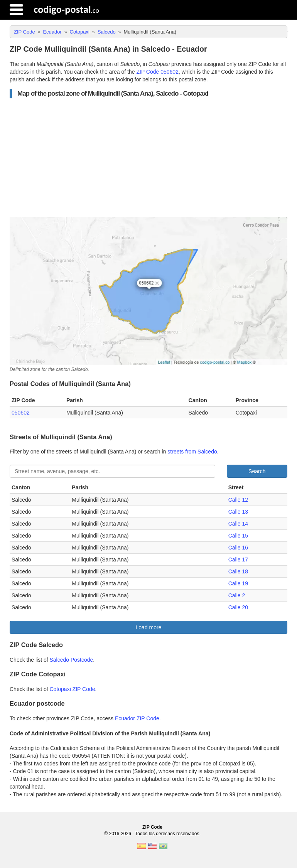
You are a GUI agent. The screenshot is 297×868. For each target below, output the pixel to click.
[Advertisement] (148, 158)
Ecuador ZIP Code (137, 718)
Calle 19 (238, 583)
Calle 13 (238, 512)
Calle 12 (238, 500)
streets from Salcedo (192, 452)
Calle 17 (238, 560)
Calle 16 (238, 548)
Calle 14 (238, 524)
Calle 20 (238, 607)
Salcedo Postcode (72, 660)
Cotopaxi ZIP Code (73, 689)
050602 (21, 413)
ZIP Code (152, 827)
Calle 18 (238, 571)
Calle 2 (237, 595)
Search (257, 471)
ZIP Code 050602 (157, 72)
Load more (149, 627)
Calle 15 (238, 536)
